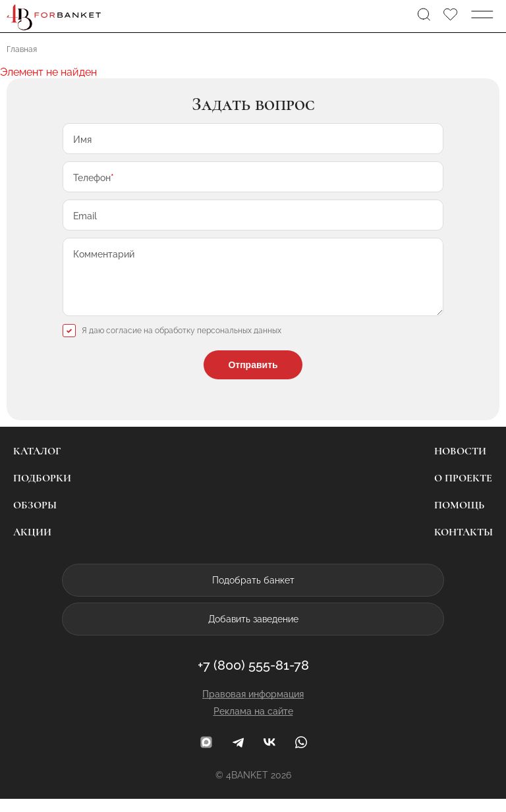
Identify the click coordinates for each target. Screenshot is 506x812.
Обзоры (35, 518)
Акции (32, 545)
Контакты (464, 545)
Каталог (37, 464)
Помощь (459, 518)
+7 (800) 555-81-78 (253, 678)
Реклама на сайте (253, 724)
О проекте (463, 491)
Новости (460, 464)
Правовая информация (253, 707)
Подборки (42, 491)
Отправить (253, 378)
